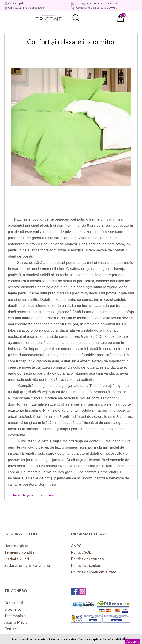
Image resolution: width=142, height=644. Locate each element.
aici (125, 639)
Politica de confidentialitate (94, 572)
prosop (41, 495)
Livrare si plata (16, 546)
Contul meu (98, 18)
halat (51, 495)
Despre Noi (14, 603)
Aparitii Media (16, 622)
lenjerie (28, 495)
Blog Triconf (15, 609)
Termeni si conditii (19, 552)
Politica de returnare (88, 559)
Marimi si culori (17, 559)
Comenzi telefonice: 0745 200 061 (96, 8)
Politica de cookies (86, 565)
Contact (11, 629)
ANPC (76, 546)
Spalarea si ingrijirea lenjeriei (28, 565)
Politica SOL (81, 552)
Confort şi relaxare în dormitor (71, 42)
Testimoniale (15, 616)
